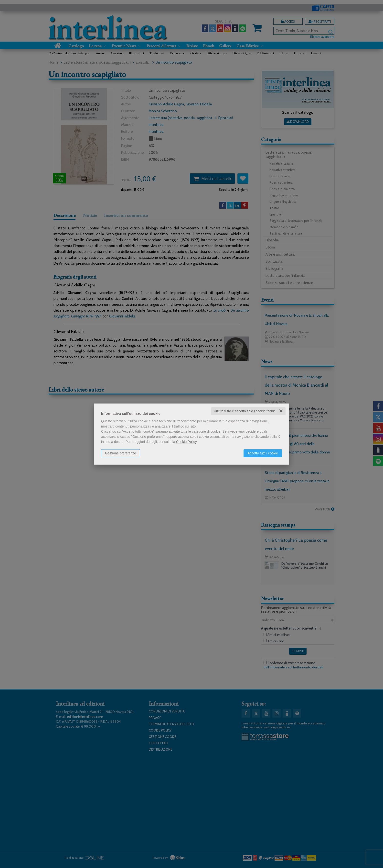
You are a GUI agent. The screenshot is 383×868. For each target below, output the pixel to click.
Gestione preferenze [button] (121, 453)
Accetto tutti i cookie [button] (263, 453)
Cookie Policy (186, 442)
